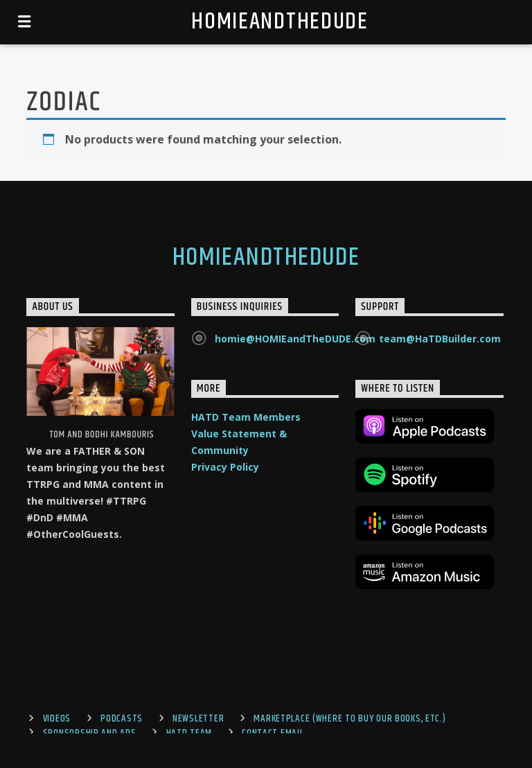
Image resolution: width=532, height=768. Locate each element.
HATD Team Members (246, 417)
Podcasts (122, 719)
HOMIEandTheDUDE (280, 22)
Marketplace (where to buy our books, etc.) (349, 719)
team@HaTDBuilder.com (440, 339)
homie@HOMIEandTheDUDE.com (295, 339)
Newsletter (198, 719)
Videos (57, 719)
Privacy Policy (225, 467)
